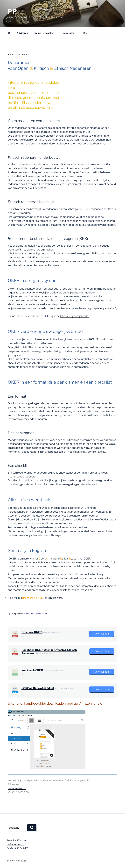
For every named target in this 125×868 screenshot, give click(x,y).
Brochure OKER (32, 632)
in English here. (50, 598)
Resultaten (70, 33)
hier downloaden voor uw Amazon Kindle (71, 703)
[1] (116, 308)
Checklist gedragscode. (74, 316)
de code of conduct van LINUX (40, 614)
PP (13, 11)
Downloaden (102, 634)
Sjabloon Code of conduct (38, 688)
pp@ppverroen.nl (17, 788)
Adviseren (22, 33)
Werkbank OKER (32, 670)
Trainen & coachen (46, 33)
